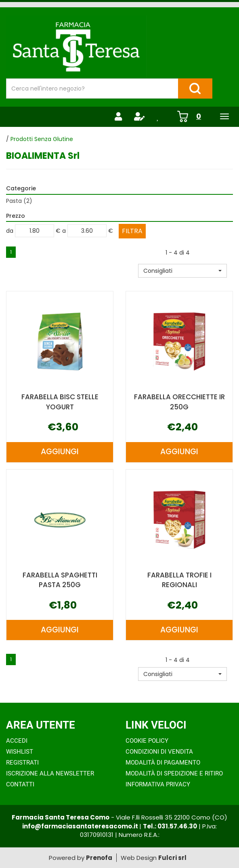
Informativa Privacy (158, 784)
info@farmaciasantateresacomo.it (81, 826)
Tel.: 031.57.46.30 (170, 826)
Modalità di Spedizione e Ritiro (174, 773)
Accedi (17, 741)
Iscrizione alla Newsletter (50, 773)
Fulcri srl (172, 858)
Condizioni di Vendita (159, 752)
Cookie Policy (147, 741)
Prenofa (99, 858)
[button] (182, 271)
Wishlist (20, 752)
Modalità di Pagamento (163, 763)
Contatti (20, 784)
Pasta (19, 201)
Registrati (22, 763)
